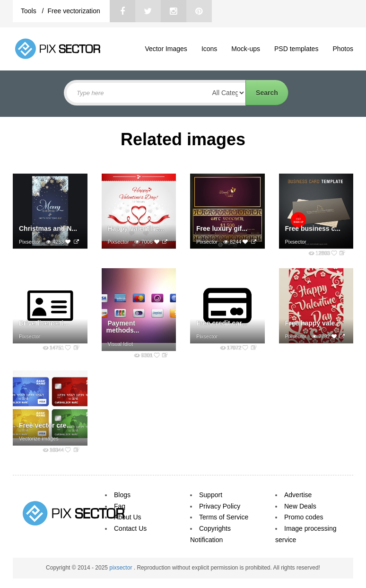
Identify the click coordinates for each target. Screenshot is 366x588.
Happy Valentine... (136, 228)
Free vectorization (74, 11)
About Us (128, 517)
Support (211, 495)
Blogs (122, 495)
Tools (30, 11)
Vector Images (166, 49)
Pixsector (30, 242)
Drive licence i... (44, 323)
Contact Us (130, 528)
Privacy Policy (220, 506)
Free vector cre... (45, 425)
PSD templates (296, 49)
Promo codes (304, 517)
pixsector (121, 568)
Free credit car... (222, 323)
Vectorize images (39, 439)
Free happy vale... (313, 323)
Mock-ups (246, 49)
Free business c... (313, 228)
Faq (120, 506)
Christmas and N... (48, 228)
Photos (343, 49)
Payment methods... (123, 327)
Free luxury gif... (222, 228)
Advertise (298, 495)
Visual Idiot (121, 344)
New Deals (300, 506)
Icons (209, 49)
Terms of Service (224, 517)
